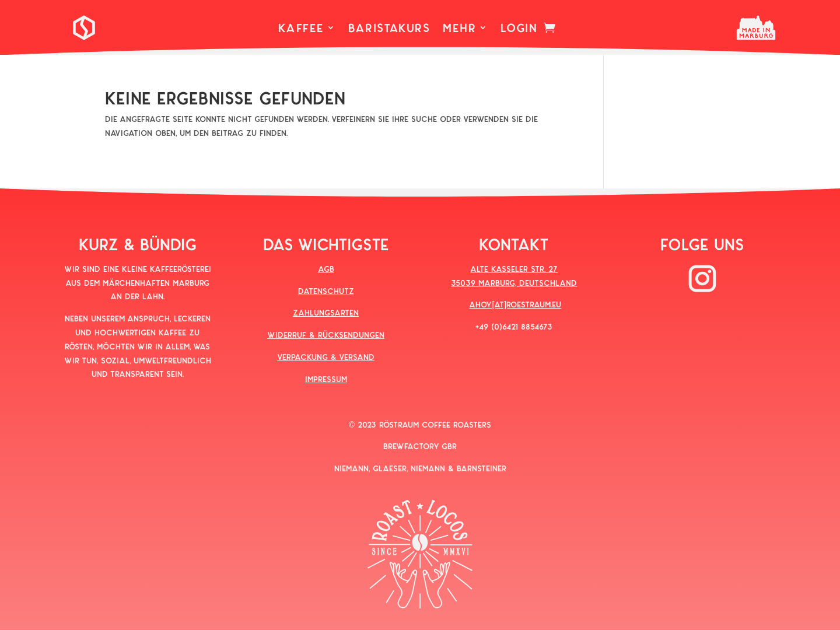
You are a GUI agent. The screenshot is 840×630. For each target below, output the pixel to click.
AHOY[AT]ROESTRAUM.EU (515, 304)
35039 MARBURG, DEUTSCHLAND (514, 283)
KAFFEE (301, 29)
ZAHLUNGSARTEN (326, 312)
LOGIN (519, 29)
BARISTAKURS (389, 29)
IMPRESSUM (326, 379)
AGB (326, 269)
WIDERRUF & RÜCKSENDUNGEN (326, 335)
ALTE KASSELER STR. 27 (514, 269)
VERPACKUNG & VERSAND (326, 357)
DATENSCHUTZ (326, 291)
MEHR (459, 29)
